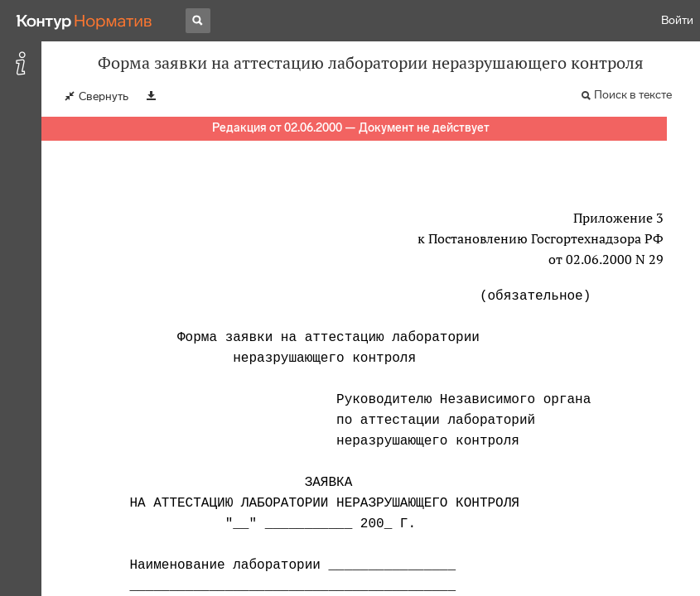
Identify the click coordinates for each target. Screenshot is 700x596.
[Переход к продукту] (84, 21)
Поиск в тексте (633, 95)
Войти (677, 20)
